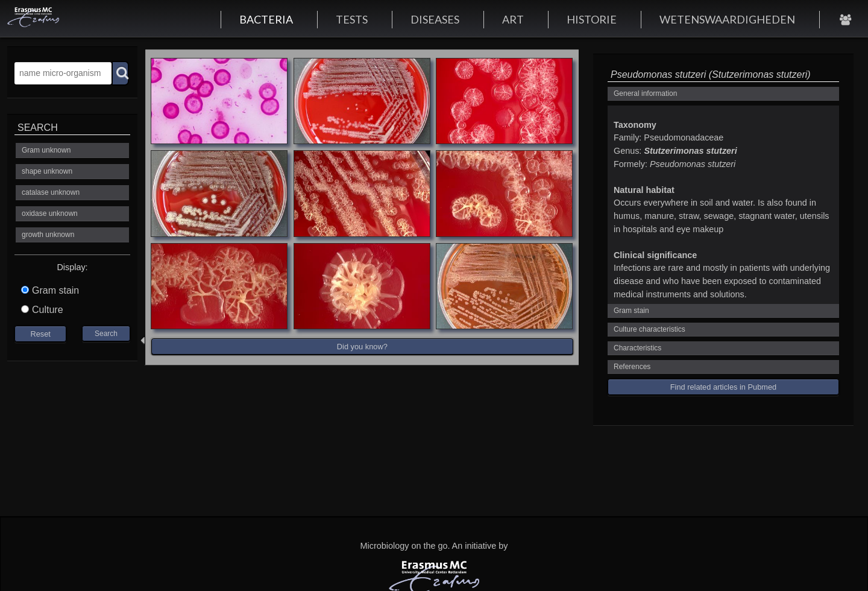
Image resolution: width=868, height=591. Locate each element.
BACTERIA (266, 19)
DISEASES (435, 19)
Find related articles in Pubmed (723, 387)
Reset (40, 334)
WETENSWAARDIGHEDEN (727, 19)
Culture (42, 310)
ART (513, 19)
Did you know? (362, 346)
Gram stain (50, 290)
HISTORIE (592, 19)
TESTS (352, 19)
